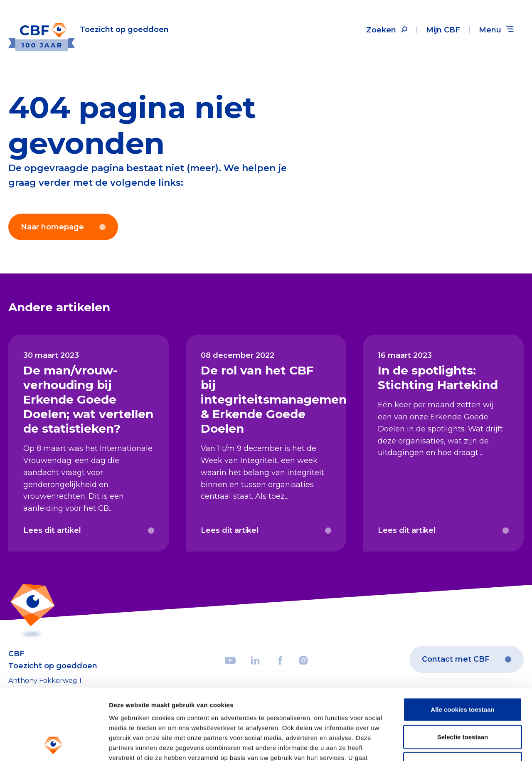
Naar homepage (63, 227)
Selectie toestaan (463, 670)
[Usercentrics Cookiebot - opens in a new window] (54, 745)
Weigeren (462, 697)
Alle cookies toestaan (462, 643)
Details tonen (449, 745)
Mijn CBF (443, 30)
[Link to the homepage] (89, 30)
